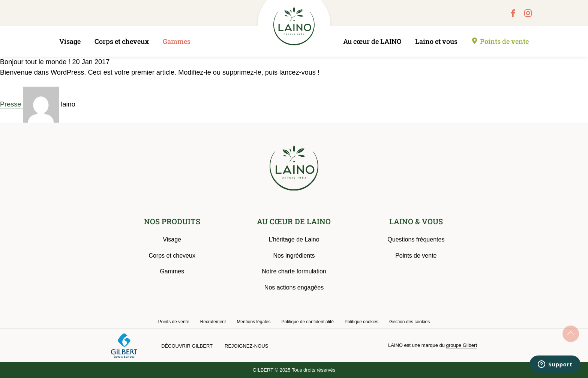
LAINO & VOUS (416, 221)
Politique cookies (361, 322)
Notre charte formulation (294, 271)
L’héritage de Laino (294, 239)
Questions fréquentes (416, 239)
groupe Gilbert (462, 345)
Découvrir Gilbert (187, 346)
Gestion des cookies (409, 322)
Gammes (177, 41)
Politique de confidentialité (307, 322)
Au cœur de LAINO (372, 41)
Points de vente (504, 41)
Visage (70, 41)
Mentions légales (253, 322)
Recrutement (213, 322)
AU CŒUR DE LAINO (294, 221)
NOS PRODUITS (172, 221)
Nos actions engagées (294, 287)
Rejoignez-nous (246, 346)
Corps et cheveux (122, 41)
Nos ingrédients (294, 256)
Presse (11, 104)
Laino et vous (436, 41)
